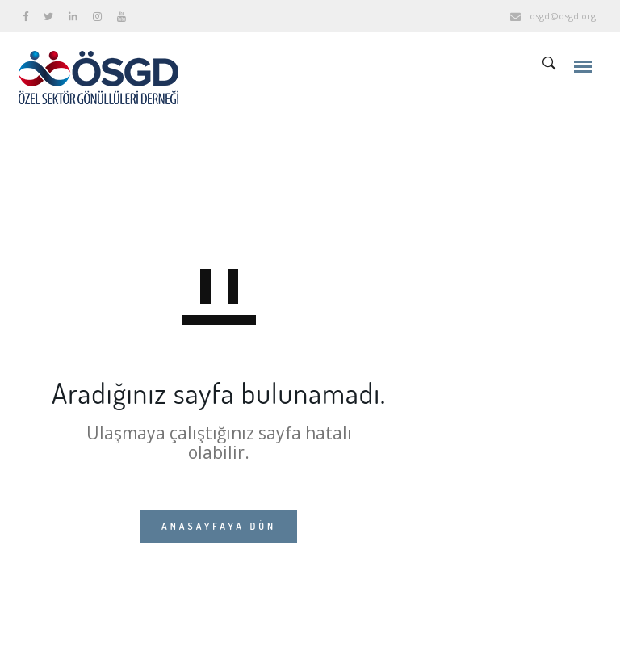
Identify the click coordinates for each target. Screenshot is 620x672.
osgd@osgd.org (563, 16)
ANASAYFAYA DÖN (219, 526)
